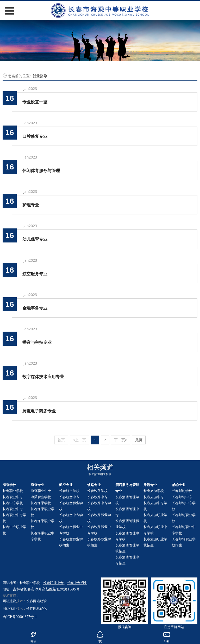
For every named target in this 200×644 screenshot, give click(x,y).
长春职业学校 (13, 491)
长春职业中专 (13, 497)
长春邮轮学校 (182, 491)
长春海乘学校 (41, 503)
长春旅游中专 (154, 497)
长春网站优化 (36, 608)
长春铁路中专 (97, 497)
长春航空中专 (69, 497)
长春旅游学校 (154, 491)
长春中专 (182, 497)
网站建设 (9, 601)
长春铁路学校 (97, 491)
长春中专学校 (13, 503)
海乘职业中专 (41, 491)
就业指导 (40, 76)
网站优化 (9, 608)
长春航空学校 (69, 491)
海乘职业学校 (41, 497)
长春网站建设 (36, 601)
